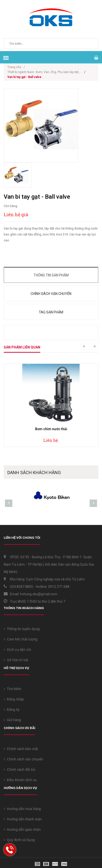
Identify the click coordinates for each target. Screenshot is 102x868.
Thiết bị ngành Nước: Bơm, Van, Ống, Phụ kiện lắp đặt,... (45, 72)
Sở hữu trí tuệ (16, 660)
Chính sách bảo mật (21, 749)
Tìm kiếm (12, 689)
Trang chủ (16, 67)
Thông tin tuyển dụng (22, 629)
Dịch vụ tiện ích (17, 650)
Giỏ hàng (12, 720)
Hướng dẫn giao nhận (22, 829)
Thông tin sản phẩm (51, 275)
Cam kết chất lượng (20, 639)
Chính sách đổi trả (19, 770)
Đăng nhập (14, 699)
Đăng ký (12, 710)
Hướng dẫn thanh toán (23, 819)
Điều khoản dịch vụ (20, 780)
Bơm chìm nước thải (51, 429)
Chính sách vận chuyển (51, 294)
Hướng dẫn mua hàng (22, 809)
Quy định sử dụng (19, 840)
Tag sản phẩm (51, 312)
